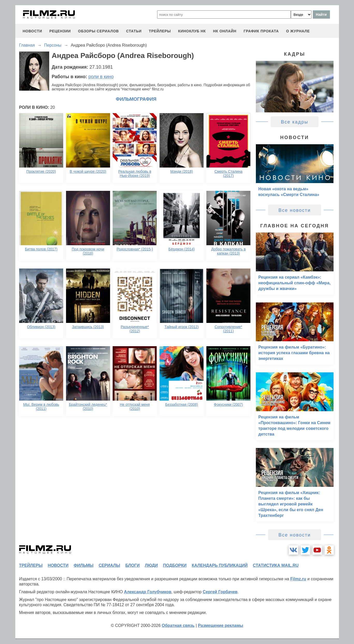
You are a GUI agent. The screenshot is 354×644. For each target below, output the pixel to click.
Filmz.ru (298, 579)
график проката (261, 31)
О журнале (298, 31)
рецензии (60, 31)
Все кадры (295, 122)
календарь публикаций (220, 565)
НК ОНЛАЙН (225, 31)
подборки (175, 565)
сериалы (109, 565)
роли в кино (101, 77)
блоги (132, 565)
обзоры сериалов (98, 31)
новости (32, 31)
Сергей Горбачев (220, 592)
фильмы (83, 565)
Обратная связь (178, 625)
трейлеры (160, 31)
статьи (134, 31)
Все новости (295, 210)
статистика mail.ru (276, 565)
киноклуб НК (192, 31)
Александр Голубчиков (148, 592)
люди (151, 565)
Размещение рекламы (221, 625)
